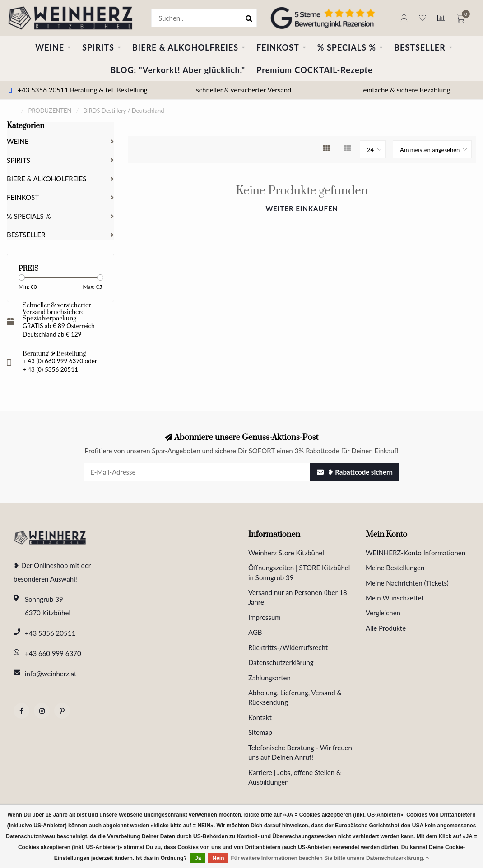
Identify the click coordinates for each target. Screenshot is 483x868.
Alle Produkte (386, 628)
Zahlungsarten (269, 678)
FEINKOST (278, 47)
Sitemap (260, 732)
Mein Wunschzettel (394, 598)
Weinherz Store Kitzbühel (286, 553)
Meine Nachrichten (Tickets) (407, 583)
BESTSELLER (420, 47)
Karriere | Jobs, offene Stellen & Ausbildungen (295, 777)
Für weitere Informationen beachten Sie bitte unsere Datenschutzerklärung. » (330, 858)
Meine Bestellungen (395, 568)
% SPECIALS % (347, 47)
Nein (218, 858)
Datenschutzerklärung (281, 662)
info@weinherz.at (51, 674)
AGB (255, 632)
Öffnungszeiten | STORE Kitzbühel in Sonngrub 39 (299, 572)
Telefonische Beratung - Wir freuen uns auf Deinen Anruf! (300, 752)
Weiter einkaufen (302, 208)
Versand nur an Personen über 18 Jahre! (298, 597)
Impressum (265, 617)
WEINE (50, 47)
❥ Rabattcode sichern (355, 472)
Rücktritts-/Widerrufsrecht (288, 647)
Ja (198, 858)
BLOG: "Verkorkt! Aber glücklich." (178, 70)
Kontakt (260, 717)
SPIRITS (98, 47)
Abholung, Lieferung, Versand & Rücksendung (295, 697)
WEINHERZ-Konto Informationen (416, 553)
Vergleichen (383, 613)
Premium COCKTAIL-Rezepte (315, 70)
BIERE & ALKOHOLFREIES (185, 47)
